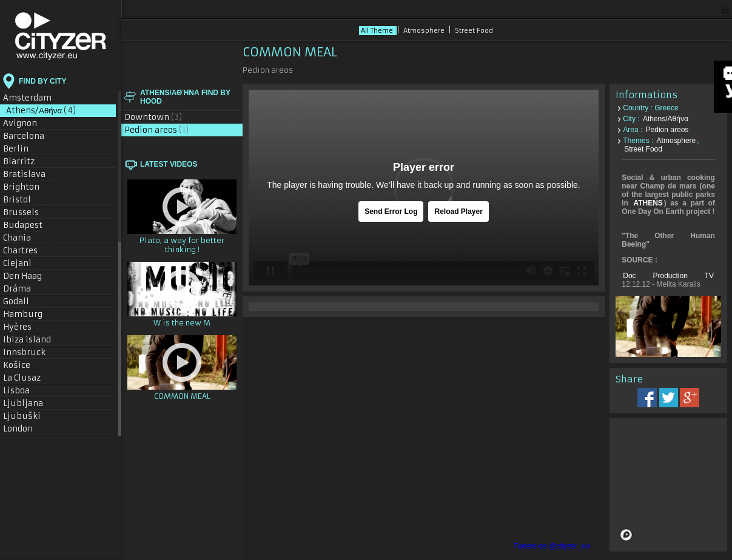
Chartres (26, 251)
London (26, 429)
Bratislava (31, 174)
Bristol (23, 200)
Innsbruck (30, 352)
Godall (22, 302)
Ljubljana (29, 403)
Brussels (29, 212)
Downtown (153, 117)
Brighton (27, 187)
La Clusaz (28, 378)
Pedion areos (157, 130)
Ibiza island (34, 340)
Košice (23, 365)
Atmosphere (425, 31)
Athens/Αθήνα (41, 111)
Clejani (23, 263)
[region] (668, 485)
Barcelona (30, 136)
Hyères (23, 327)
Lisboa (23, 391)
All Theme (378, 31)
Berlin (24, 149)
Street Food (474, 31)
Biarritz (25, 162)
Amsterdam (35, 98)
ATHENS (648, 203)
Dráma (23, 289)
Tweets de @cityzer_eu (552, 546)
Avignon (26, 123)
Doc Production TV (668, 276)
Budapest (30, 225)
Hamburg (29, 314)
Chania (23, 238)
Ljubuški (28, 416)
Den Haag (29, 276)
